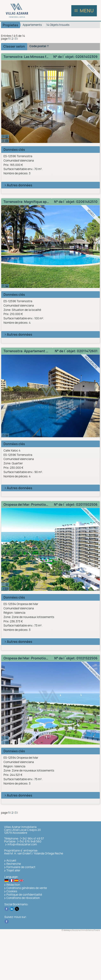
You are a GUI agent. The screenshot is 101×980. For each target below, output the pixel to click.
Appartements (32, 25)
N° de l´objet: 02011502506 (76, 504)
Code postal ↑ (39, 46)
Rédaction (13, 885)
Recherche (14, 864)
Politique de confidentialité (24, 894)
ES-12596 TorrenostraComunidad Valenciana (51, 165)
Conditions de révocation (23, 898)
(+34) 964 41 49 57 (32, 838)
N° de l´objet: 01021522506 (76, 658)
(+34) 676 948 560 (29, 841)
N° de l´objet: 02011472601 (76, 351)
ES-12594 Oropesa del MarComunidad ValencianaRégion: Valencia (51, 617)
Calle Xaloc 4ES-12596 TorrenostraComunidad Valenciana (51, 464)
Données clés (14, 150)
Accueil (11, 860)
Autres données (18, 185)
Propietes (10, 25)
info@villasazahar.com (22, 844)
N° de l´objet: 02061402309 (75, 57)
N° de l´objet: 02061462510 (76, 202)
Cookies (12, 891)
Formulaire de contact (21, 867)
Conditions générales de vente (27, 888)
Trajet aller (13, 870)
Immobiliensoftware (91, 930)
